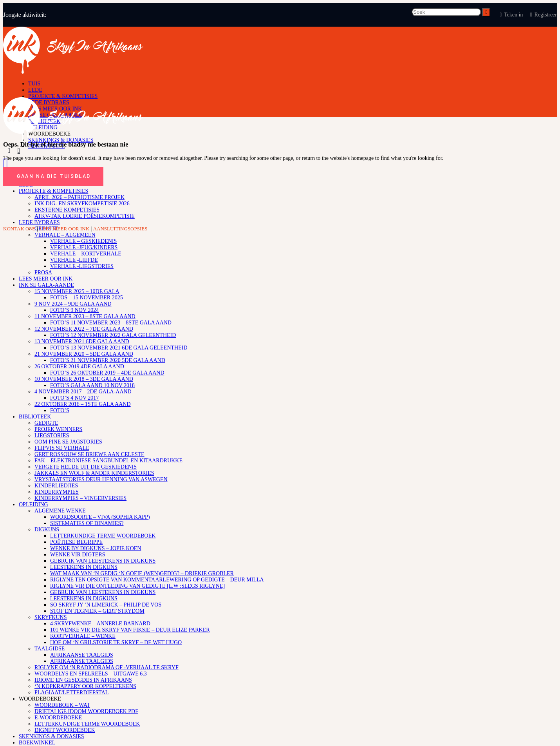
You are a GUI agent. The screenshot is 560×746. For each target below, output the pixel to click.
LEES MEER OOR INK (65, 229)
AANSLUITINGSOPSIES (120, 229)
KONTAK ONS (20, 229)
